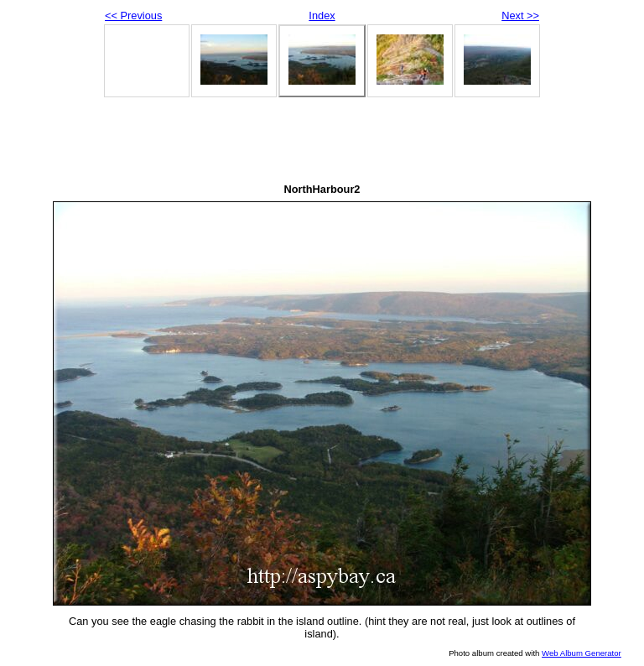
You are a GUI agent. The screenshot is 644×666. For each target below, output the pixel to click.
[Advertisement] (322, 143)
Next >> (520, 16)
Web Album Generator (582, 653)
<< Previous (133, 16)
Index (322, 16)
